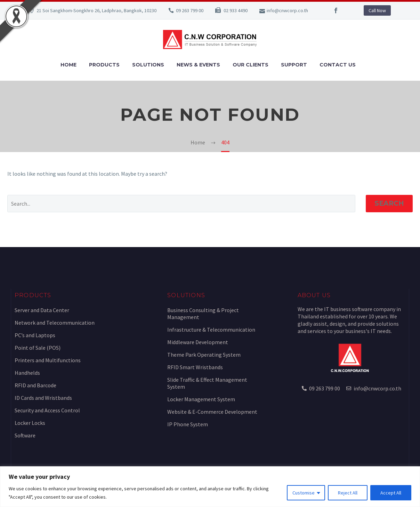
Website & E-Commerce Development (212, 412)
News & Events (198, 65)
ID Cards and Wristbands (43, 398)
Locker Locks (30, 423)
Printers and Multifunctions (48, 360)
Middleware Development (198, 342)
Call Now (377, 10)
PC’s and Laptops (35, 335)
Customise (304, 493)
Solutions (148, 65)
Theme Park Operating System (204, 355)
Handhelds (27, 373)
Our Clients (251, 65)
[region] (210, 487)
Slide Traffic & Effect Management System (207, 383)
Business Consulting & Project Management (203, 314)
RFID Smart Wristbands (195, 367)
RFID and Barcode (35, 385)
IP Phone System (188, 424)
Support (294, 65)
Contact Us (338, 65)
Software (25, 435)
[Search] (181, 204)
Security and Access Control (47, 410)
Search (389, 203)
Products (104, 65)
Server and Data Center (42, 310)
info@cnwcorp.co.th (287, 10)
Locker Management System (201, 399)
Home (68, 65)
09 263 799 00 (190, 10)
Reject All (348, 493)
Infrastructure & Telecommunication (211, 330)
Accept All (391, 493)
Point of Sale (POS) (38, 348)
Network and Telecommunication (55, 323)
